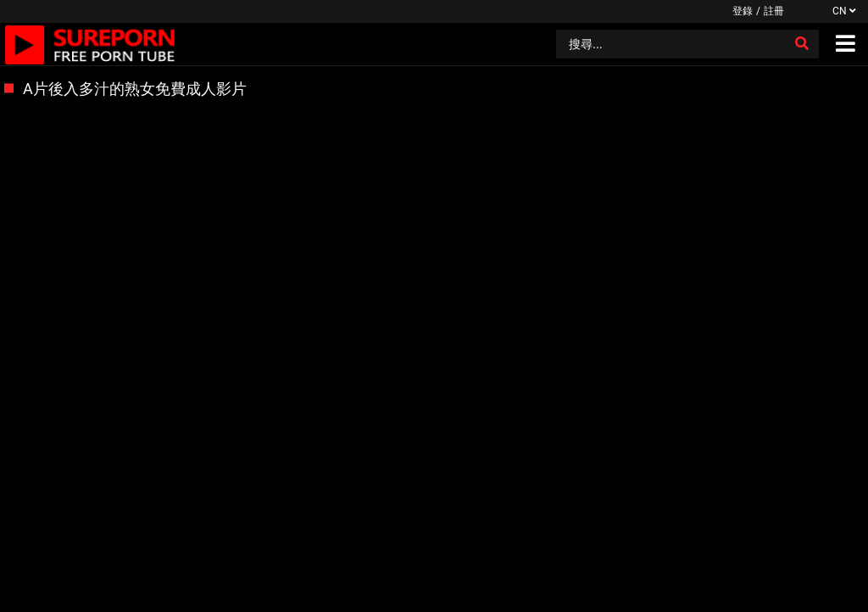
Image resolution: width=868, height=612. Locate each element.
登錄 (743, 11)
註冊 (774, 11)
